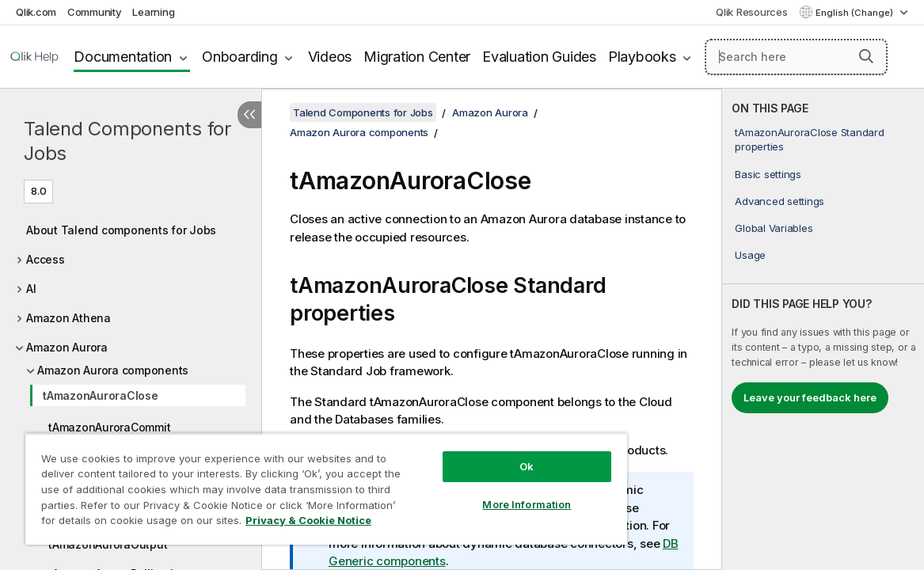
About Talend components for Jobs (121, 230)
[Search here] (796, 57)
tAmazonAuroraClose (101, 395)
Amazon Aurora (67, 347)
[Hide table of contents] (249, 115)
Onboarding (240, 57)
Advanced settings (780, 201)
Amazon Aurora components (113, 370)
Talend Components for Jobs (127, 141)
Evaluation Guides (539, 57)
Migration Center (417, 57)
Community (95, 12)
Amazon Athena (68, 318)
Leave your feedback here (810, 397)
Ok (471, 454)
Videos (330, 57)
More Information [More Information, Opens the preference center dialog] (471, 492)
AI (31, 289)
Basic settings (768, 174)
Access (46, 259)
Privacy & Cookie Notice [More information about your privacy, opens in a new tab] (153, 523)
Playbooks (642, 57)
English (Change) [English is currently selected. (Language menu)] (856, 13)
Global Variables (774, 228)
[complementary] (823, 329)
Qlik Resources (752, 12)
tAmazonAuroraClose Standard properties (809, 139)
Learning (153, 12)
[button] (866, 56)
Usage (750, 255)
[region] (293, 483)
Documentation (123, 57)
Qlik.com (36, 12)
